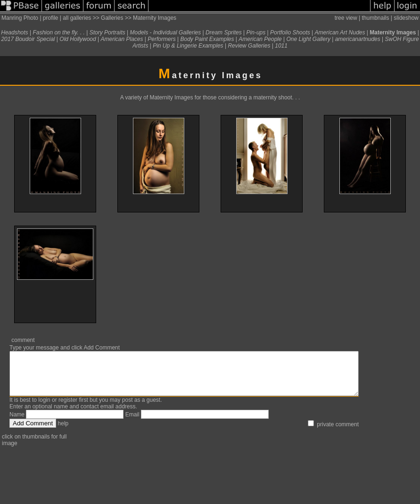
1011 (281, 46)
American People (260, 39)
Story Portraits (107, 33)
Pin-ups (256, 33)
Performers (161, 39)
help (63, 432)
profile (51, 18)
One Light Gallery (309, 39)
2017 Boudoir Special (28, 39)
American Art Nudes (340, 33)
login (44, 408)
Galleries (112, 18)
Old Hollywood (78, 39)
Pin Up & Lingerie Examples (188, 46)
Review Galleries (249, 46)
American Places (122, 39)
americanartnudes (358, 39)
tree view (346, 18)
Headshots (14, 33)
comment (23, 340)
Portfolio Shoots (290, 33)
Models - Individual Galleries (166, 33)
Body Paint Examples (207, 39)
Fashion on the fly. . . (59, 33)
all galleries (77, 18)
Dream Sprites (224, 33)
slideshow (406, 18)
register (68, 408)
